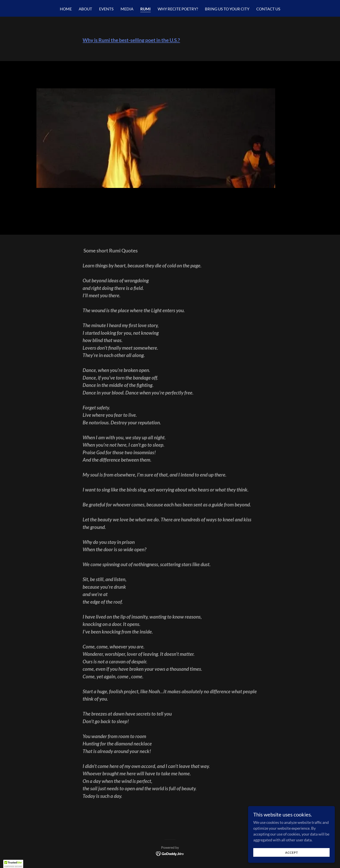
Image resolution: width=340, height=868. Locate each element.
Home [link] (66, 9)
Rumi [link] (145, 9)
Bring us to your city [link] (227, 9)
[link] (170, 853)
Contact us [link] (268, 9)
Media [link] (127, 9)
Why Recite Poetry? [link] (178, 9)
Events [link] (106, 9)
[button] (13, 864)
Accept (292, 853)
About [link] (85, 9)
